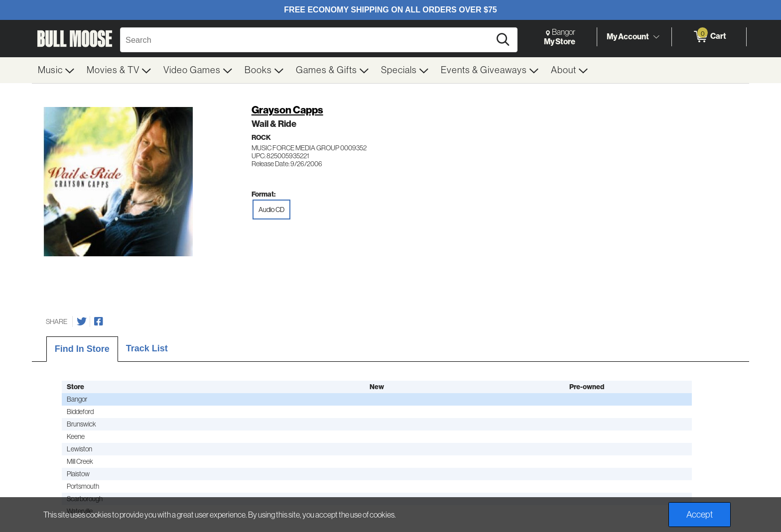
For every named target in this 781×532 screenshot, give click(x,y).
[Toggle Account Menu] (656, 37)
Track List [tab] (147, 348)
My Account (628, 36)
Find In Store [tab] (82, 349)
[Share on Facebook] (99, 321)
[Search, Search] (307, 40)
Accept (700, 515)
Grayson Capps (287, 110)
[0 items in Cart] (709, 37)
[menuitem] (56, 70)
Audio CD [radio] (271, 210)
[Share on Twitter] (82, 321)
